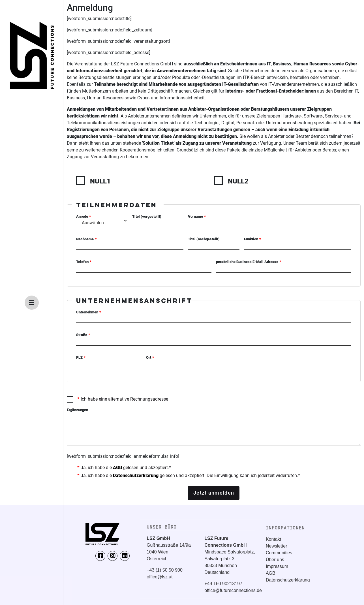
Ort (149, 357)
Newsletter (277, 546)
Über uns (275, 560)
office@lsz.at (160, 577)
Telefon (82, 262)
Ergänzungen (77, 410)
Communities (279, 553)
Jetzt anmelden (214, 493)
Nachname (85, 239)
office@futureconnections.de (233, 590)
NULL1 (100, 181)
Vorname (195, 216)
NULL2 (238, 181)
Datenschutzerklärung (136, 475)
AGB (117, 468)
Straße (82, 335)
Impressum (277, 566)
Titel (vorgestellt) (147, 216)
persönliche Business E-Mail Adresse (247, 262)
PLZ (79, 357)
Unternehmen (87, 312)
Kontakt (273, 539)
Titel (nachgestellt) (204, 239)
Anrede (82, 216)
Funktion (251, 239)
